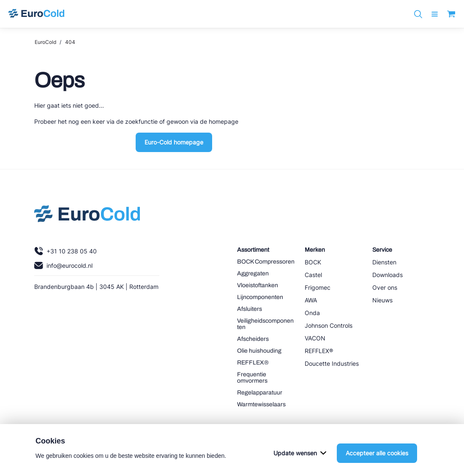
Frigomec (318, 287)
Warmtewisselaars (261, 404)
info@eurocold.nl (63, 265)
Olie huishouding (259, 351)
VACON (315, 338)
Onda (312, 313)
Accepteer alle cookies (377, 464)
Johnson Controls (329, 325)
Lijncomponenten (260, 297)
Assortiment (253, 250)
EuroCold (45, 42)
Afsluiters (250, 309)
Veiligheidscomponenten (265, 324)
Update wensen (300, 464)
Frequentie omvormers (252, 378)
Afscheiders (253, 339)
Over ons (385, 287)
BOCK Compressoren (266, 262)
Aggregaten (253, 273)
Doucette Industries (332, 363)
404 (70, 42)
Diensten (384, 262)
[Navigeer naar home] (36, 14)
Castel (313, 275)
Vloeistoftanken (258, 285)
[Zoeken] (418, 14)
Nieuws (382, 300)
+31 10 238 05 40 (66, 251)
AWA (311, 300)
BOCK (313, 262)
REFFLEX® (253, 363)
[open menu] (435, 14)
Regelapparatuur (260, 393)
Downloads (388, 275)
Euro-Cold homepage (174, 142)
